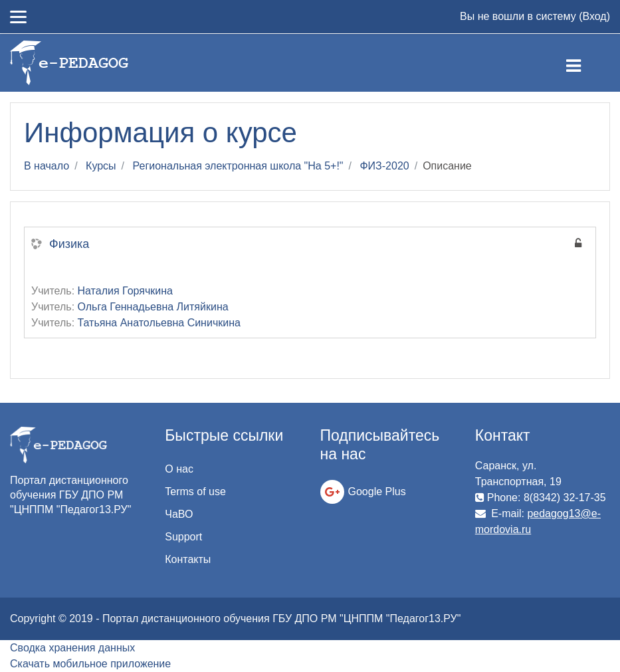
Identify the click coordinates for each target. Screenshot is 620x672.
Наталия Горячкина (125, 291)
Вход (594, 16)
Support (183, 537)
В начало (47, 166)
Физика (69, 244)
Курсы (101, 166)
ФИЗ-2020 (384, 166)
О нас (179, 469)
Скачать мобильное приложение (90, 664)
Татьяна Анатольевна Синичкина (159, 323)
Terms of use (195, 492)
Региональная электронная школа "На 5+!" (238, 166)
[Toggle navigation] (584, 63)
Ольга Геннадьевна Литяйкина (153, 307)
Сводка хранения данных (72, 648)
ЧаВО (179, 514)
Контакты (188, 559)
